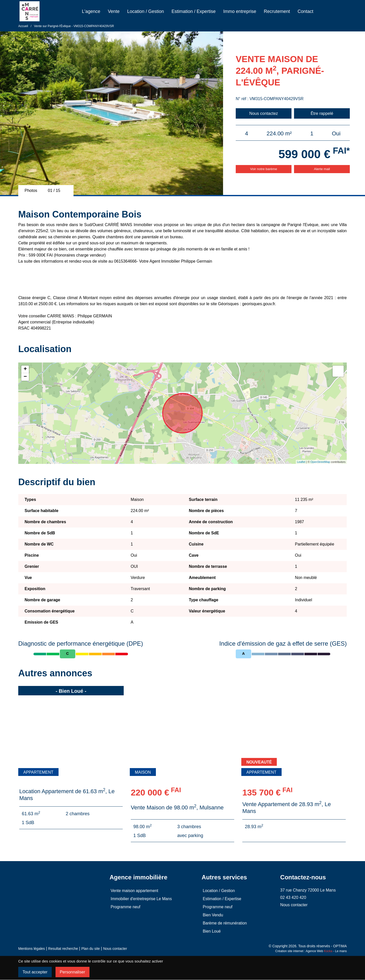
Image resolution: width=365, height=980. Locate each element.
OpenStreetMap (320, 462)
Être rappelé (322, 113)
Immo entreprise (240, 11)
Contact (305, 11)
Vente (114, 11)
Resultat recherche (63, 949)
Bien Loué (211, 931)
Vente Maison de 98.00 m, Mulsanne (177, 807)
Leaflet (301, 462)
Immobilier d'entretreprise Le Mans (141, 899)
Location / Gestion (146, 11)
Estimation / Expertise (194, 11)
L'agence (91, 11)
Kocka (328, 951)
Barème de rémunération (224, 923)
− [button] (25, 377)
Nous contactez (263, 113)
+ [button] (25, 369)
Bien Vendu (212, 915)
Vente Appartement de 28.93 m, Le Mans (287, 807)
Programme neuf (125, 907)
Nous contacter (115, 949)
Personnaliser (74, 972)
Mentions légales (32, 949)
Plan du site (91, 949)
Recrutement (277, 11)
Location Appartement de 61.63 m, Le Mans (67, 795)
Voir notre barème (263, 169)
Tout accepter (35, 972)
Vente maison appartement (134, 891)
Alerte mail (322, 169)
